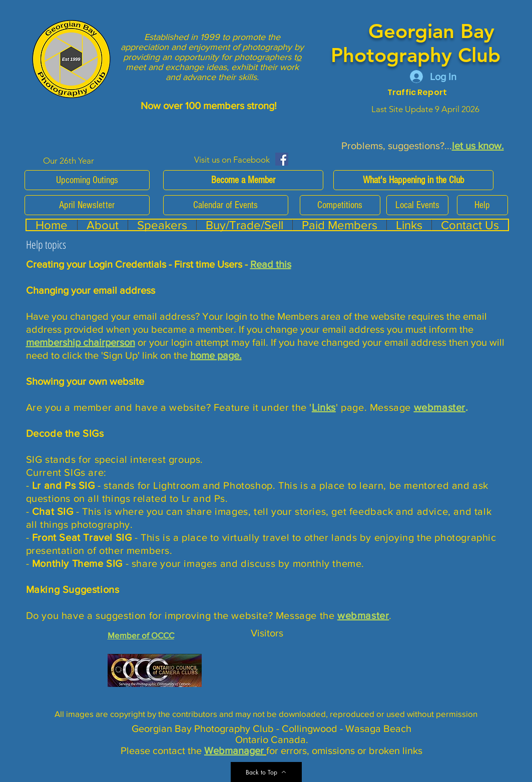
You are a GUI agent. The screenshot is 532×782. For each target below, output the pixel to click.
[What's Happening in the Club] (413, 180)
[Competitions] (340, 205)
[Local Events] (417, 205)
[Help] (482, 205)
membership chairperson (81, 342)
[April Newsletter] (87, 205)
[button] (339, 225)
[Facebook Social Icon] (282, 159)
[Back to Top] (266, 772)
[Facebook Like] (312, 159)
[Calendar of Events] (226, 205)
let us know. (478, 146)
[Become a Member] (243, 180)
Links (324, 407)
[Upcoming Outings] (87, 180)
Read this (271, 264)
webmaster (440, 407)
